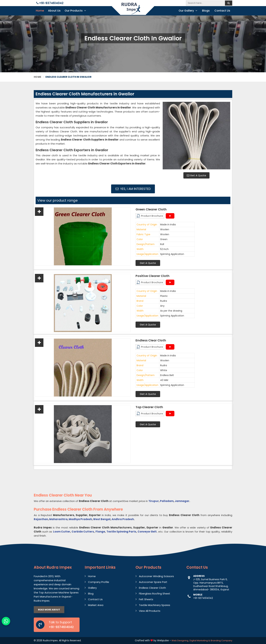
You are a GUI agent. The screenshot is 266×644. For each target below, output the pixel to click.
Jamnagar (182, 501)
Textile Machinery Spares (155, 605)
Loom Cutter (62, 532)
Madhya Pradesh (80, 519)
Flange (100, 532)
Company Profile (99, 582)
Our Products (75, 11)
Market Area (96, 605)
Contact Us (222, 11)
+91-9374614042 (50, 3)
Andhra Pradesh (123, 519)
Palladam (167, 501)
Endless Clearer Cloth (152, 588)
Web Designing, (180, 641)
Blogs (206, 11)
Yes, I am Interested (133, 189)
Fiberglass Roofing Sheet (155, 594)
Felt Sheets (146, 599)
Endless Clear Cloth (151, 340)
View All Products (150, 611)
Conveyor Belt (147, 532)
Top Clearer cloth (149, 407)
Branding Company (221, 641)
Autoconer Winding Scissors (156, 576)
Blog (91, 594)
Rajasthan (41, 519)
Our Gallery (188, 11)
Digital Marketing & (200, 641)
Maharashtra (58, 519)
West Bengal (102, 519)
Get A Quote (196, 175)
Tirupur (154, 501)
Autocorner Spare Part (153, 582)
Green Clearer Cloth (151, 209)
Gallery (92, 588)
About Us (54, 11)
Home (40, 11)
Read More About (49, 610)
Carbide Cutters (83, 532)
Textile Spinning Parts (121, 532)
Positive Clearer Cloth (153, 276)
